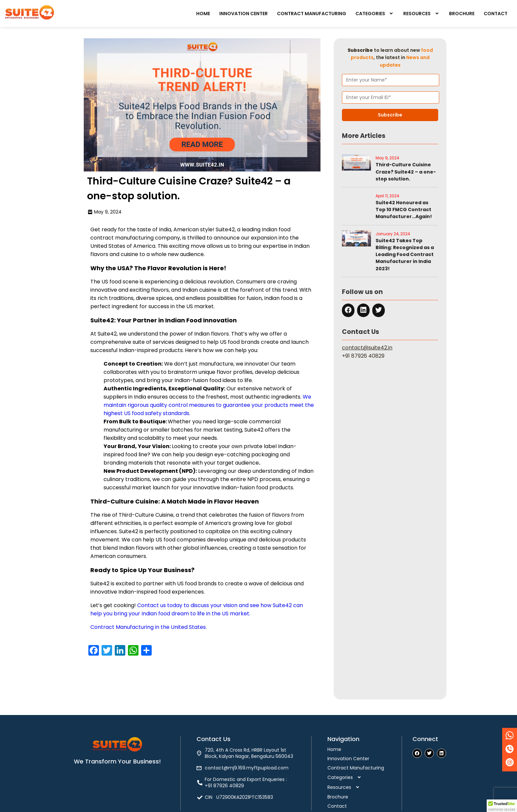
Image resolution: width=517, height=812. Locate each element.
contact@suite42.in (367, 348)
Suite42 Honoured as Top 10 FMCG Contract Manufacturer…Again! (404, 210)
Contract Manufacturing (312, 14)
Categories (375, 14)
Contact (496, 14)
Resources (422, 14)
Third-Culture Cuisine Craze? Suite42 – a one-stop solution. (406, 172)
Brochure (462, 14)
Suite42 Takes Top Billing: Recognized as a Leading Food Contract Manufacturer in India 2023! (405, 255)
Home (203, 14)
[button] (375, 14)
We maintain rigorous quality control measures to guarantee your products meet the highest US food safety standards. (209, 405)
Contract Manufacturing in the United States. (149, 627)
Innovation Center (243, 14)
